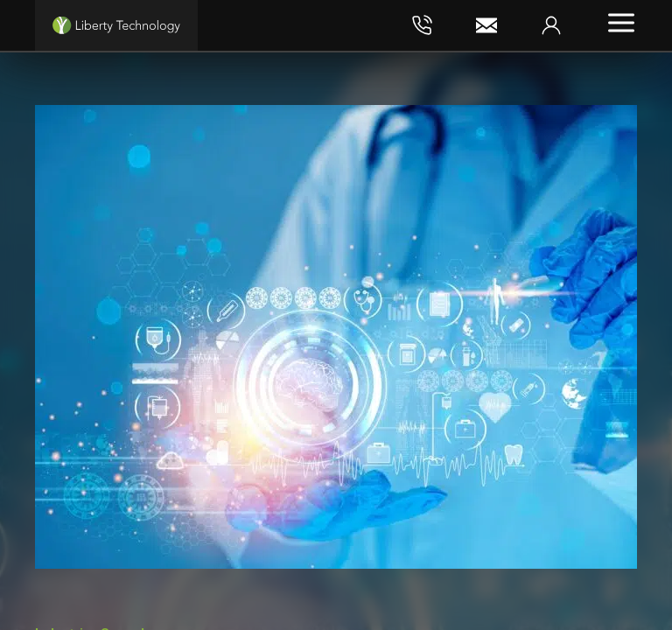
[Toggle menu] (621, 23)
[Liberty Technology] (116, 25)
